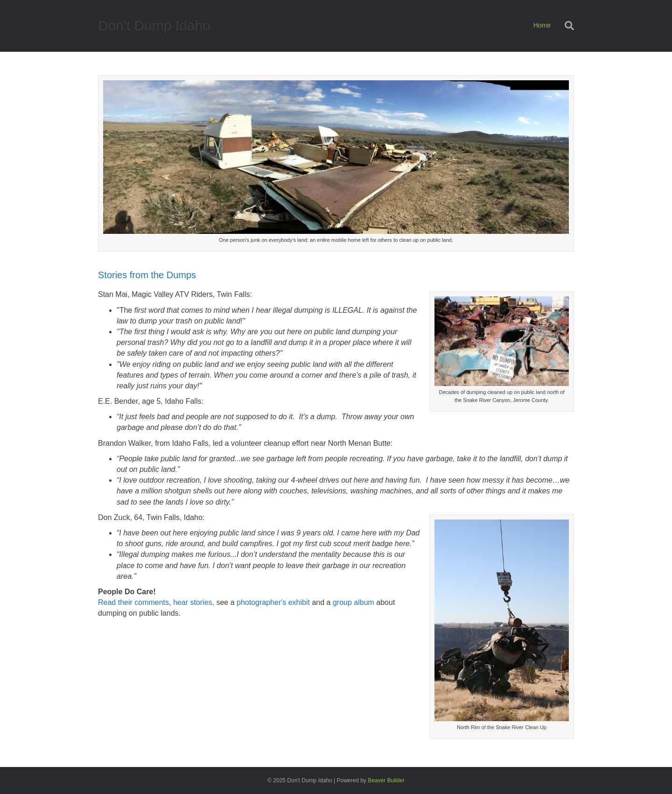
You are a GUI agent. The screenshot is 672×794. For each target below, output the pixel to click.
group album (353, 602)
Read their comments (133, 602)
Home (542, 25)
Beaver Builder (386, 780)
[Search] (566, 26)
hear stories (193, 602)
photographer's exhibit (273, 602)
